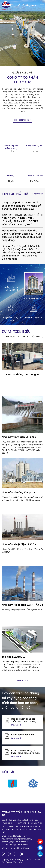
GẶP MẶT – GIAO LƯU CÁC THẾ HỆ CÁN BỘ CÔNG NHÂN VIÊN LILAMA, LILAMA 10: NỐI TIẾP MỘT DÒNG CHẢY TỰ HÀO (22, 220)
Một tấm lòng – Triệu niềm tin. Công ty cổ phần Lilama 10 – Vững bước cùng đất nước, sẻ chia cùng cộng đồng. (22, 235)
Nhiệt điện (22, 337)
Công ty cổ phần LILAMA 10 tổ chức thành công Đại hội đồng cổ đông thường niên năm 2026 (21, 206)
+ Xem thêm (38, 194)
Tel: (22, 829)
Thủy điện (9, 337)
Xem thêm (22, 681)
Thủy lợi (35, 337)
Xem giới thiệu (23, 120)
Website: (16, 848)
